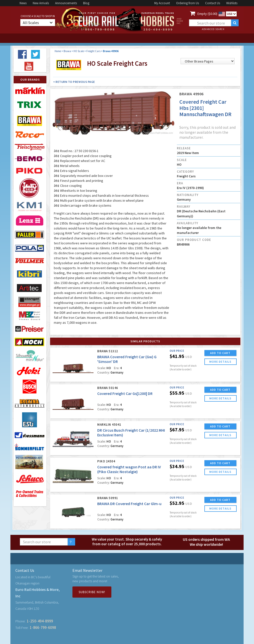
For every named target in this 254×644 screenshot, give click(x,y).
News (23, 3)
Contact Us (213, 3)
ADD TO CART (220, 353)
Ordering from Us (188, 3)
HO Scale (79, 51)
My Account (162, 3)
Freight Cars (93, 51)
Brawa (67, 51)
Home (58, 51)
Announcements (66, 3)
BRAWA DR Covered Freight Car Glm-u (129, 504)
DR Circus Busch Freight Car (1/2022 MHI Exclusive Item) (131, 433)
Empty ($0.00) (207, 14)
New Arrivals (41, 3)
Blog (86, 3)
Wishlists (232, 3)
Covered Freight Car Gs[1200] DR (125, 393)
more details (220, 362)
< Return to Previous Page (74, 82)
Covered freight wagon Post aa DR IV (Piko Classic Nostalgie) (129, 469)
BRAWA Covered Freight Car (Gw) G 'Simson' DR (127, 359)
